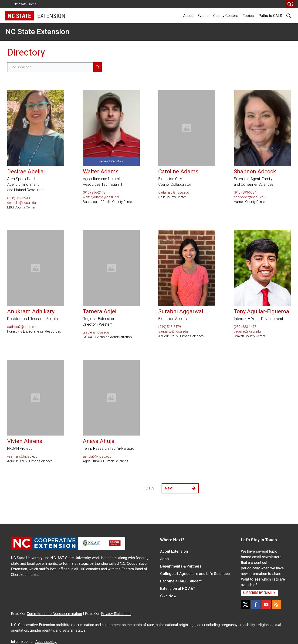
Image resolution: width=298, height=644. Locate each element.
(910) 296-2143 (94, 192)
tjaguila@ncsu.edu (247, 331)
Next (180, 488)
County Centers (226, 16)
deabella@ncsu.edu (22, 203)
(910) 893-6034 (245, 192)
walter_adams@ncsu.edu (102, 197)
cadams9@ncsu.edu (174, 192)
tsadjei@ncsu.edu (96, 332)
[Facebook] (256, 604)
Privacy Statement (116, 614)
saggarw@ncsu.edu (173, 331)
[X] (246, 604)
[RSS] (276, 604)
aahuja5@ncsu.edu (97, 456)
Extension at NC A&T (178, 589)
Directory (26, 52)
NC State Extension (37, 32)
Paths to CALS (270, 16)
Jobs (164, 559)
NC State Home (25, 4)
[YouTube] (266, 604)
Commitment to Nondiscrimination (54, 614)
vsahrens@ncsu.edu (22, 456)
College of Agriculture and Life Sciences (195, 574)
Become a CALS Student (181, 581)
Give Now (168, 596)
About (188, 16)
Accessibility (46, 642)
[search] (290, 4)
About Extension (174, 551)
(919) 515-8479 (170, 327)
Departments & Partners (181, 566)
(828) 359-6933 (19, 198)
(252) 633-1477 (245, 327)
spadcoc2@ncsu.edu (250, 197)
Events (203, 16)
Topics (248, 16)
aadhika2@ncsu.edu (22, 327)
